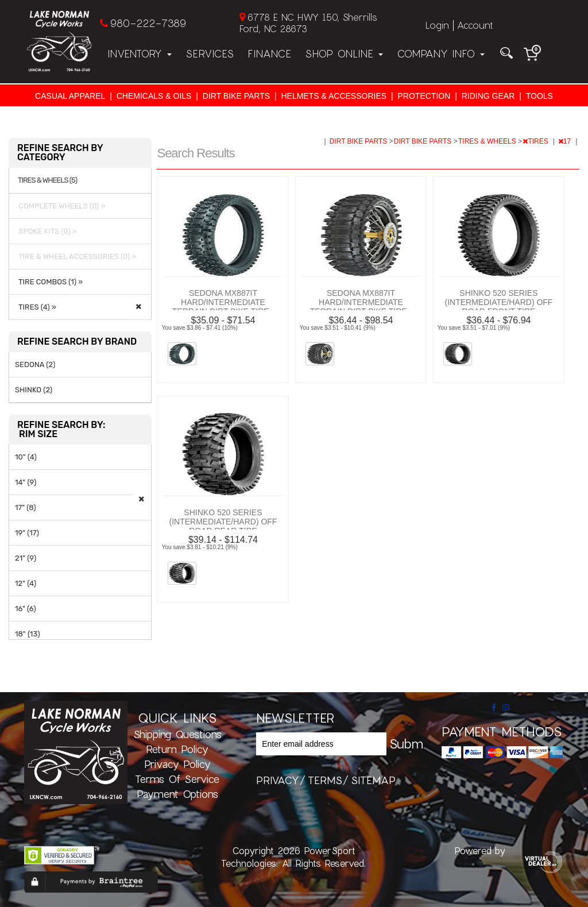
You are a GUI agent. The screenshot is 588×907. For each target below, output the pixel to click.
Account (475, 25)
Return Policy (177, 749)
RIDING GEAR (488, 96)
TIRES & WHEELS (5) (47, 180)
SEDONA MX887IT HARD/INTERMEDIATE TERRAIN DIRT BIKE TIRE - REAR (361, 307)
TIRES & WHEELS (488, 141)
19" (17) (27, 533)
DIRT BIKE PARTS (236, 96)
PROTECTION (424, 96)
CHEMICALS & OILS (154, 96)
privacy (278, 780)
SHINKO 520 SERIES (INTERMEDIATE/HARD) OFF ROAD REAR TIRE (223, 522)
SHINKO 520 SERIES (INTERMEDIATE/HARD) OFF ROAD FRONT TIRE (498, 302)
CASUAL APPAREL (70, 96)
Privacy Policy (177, 764)
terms (325, 780)
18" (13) (28, 634)
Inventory (140, 53)
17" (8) (26, 507)
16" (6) (26, 609)
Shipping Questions (177, 734)
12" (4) (26, 583)
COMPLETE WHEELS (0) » (60, 206)
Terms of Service (177, 779)
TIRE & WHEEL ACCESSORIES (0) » (76, 256)
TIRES (536, 141)
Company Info (441, 53)
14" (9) (26, 482)
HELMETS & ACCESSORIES (334, 96)
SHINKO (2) (34, 390)
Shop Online (344, 53)
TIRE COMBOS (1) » (49, 282)
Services (210, 53)
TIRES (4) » (36, 307)
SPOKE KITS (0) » (46, 231)
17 (566, 141)
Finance (269, 53)
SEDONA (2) (35, 364)
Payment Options (177, 794)
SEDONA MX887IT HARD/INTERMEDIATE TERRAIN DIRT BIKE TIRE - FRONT (223, 307)
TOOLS (539, 96)
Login (437, 25)
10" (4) (26, 457)
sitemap (373, 780)
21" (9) (26, 558)
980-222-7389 (148, 23)
